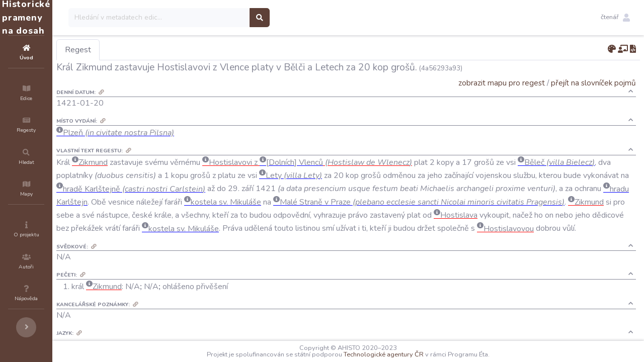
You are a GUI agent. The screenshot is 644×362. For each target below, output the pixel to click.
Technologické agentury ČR (414, 354)
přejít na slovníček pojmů (593, 83)
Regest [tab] (138, 50)
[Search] (220, 18)
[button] (615, 18)
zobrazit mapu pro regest (502, 83)
